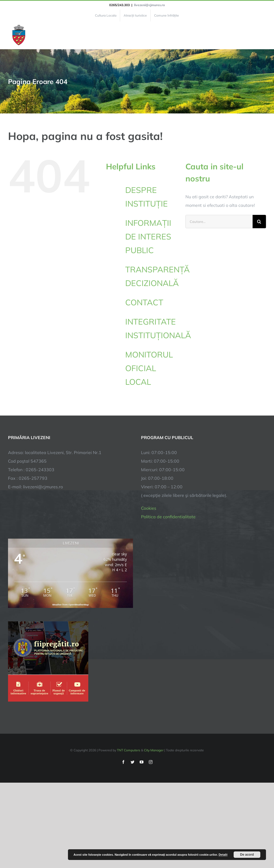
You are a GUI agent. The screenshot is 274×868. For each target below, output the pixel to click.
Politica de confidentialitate (168, 517)
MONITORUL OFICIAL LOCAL (149, 368)
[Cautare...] (219, 222)
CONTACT (144, 302)
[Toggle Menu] (263, 35)
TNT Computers (129, 750)
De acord (247, 855)
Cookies (149, 508)
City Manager (154, 750)
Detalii (223, 855)
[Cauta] (259, 222)
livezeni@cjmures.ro (149, 5)
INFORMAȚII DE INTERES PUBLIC (148, 237)
